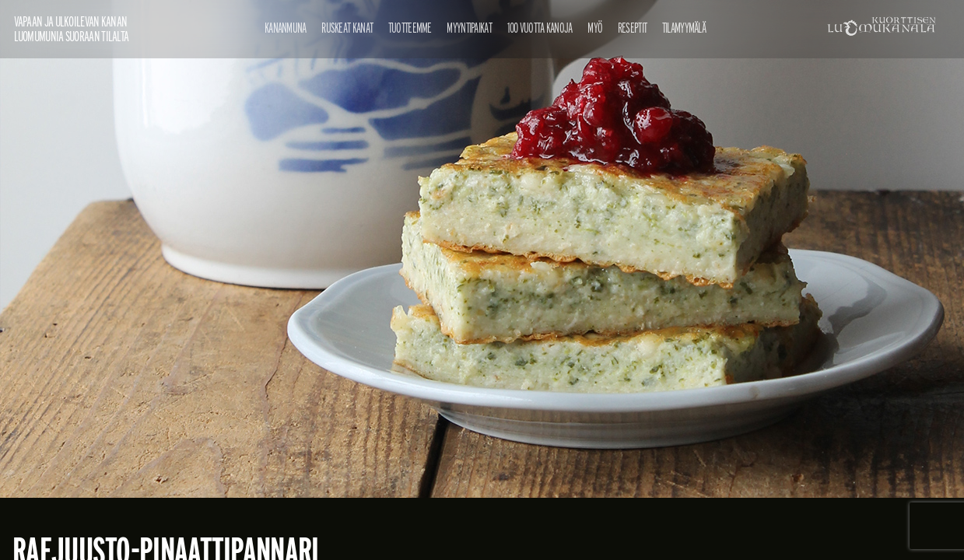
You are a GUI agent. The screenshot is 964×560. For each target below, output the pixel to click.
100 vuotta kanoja (540, 28)
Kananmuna (286, 28)
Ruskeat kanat (347, 28)
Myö (595, 28)
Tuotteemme (410, 28)
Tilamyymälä (684, 28)
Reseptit (632, 28)
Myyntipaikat (469, 28)
